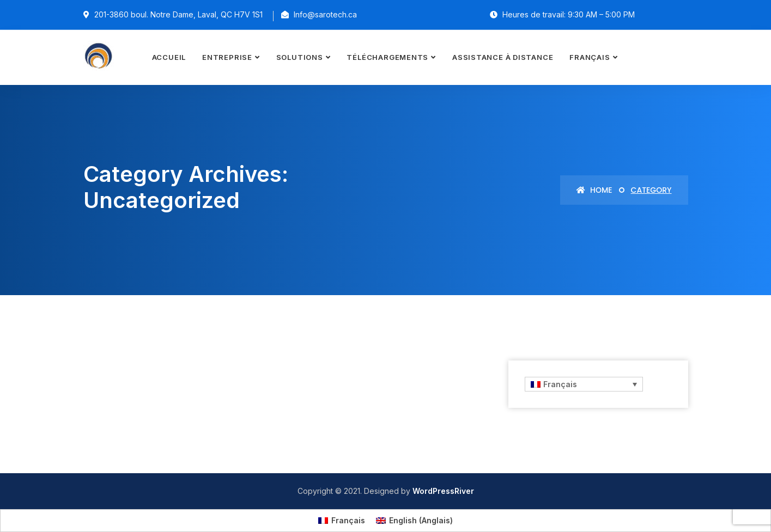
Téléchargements (387, 57)
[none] (583, 384)
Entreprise (227, 57)
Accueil (169, 57)
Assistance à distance (503, 57)
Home (594, 190)
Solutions (300, 57)
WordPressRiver (443, 491)
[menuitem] (593, 57)
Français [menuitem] (560, 384)
